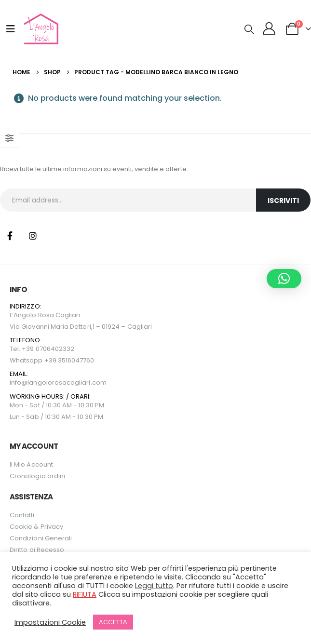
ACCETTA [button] (113, 622)
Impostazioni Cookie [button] (50, 622)
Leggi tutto (154, 586)
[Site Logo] (40, 29)
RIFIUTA (85, 594)
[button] (249, 29)
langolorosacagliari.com (67, 382)
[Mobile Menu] (11, 29)
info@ (19, 382)
